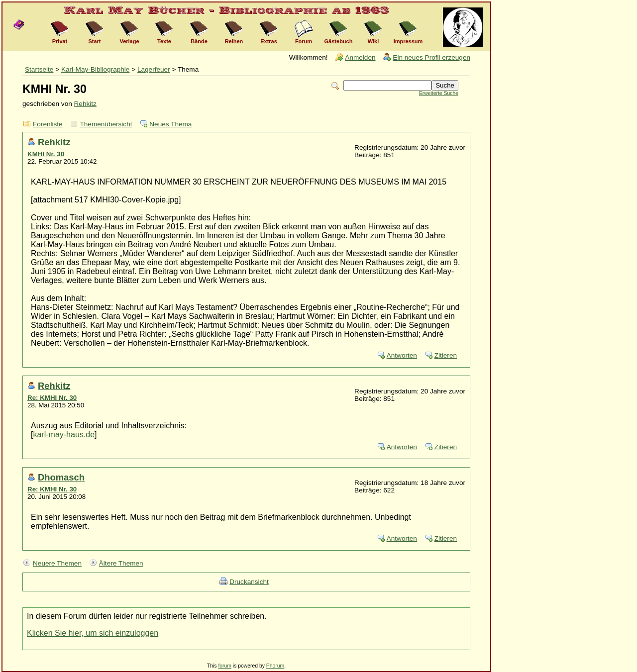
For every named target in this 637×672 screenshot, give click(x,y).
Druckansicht (249, 582)
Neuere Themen (57, 563)
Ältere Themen (121, 563)
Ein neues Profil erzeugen (431, 57)
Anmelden (360, 57)
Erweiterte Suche (439, 93)
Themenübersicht (106, 124)
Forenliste (48, 124)
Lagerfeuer (154, 69)
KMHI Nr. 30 (46, 154)
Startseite (39, 69)
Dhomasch (61, 477)
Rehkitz (85, 104)
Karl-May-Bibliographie (96, 69)
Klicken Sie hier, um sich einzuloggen (93, 633)
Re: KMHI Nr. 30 (52, 398)
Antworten (402, 355)
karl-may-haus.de (64, 434)
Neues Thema (170, 124)
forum (225, 666)
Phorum (275, 666)
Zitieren (446, 355)
